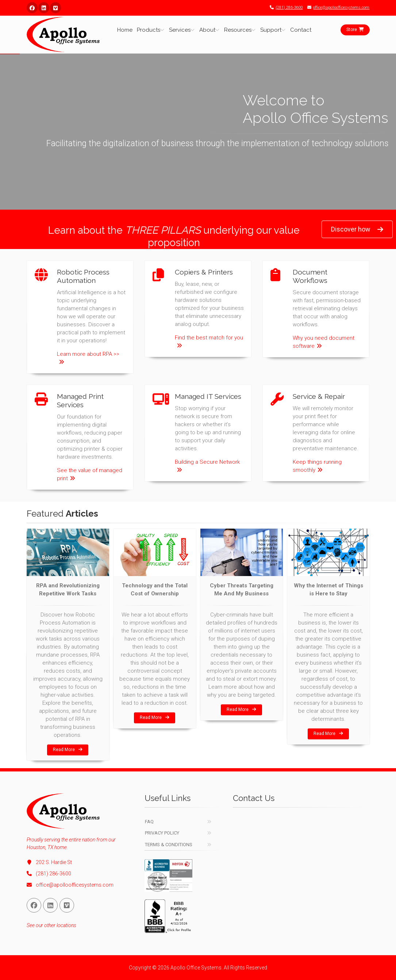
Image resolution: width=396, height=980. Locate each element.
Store (355, 30)
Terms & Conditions (169, 845)
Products (149, 30)
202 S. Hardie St (49, 862)
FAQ (149, 822)
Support (271, 30)
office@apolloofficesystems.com (337, 7)
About (207, 30)
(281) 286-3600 (284, 7)
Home (125, 30)
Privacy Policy (162, 833)
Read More (68, 750)
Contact (301, 30)
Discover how (357, 230)
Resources (238, 30)
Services (180, 30)
